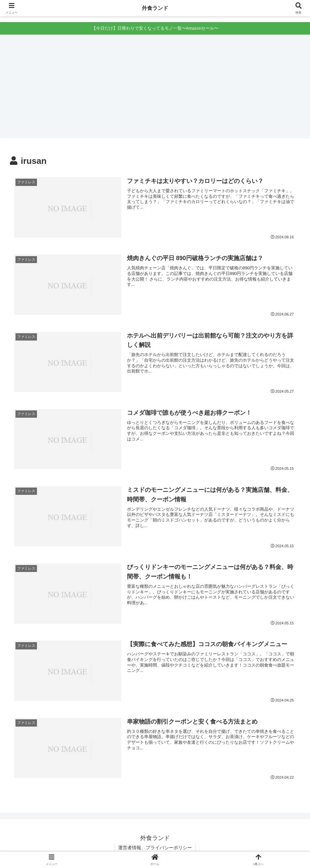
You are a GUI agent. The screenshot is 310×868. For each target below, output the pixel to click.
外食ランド (155, 8)
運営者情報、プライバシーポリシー (155, 848)
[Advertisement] (155, 89)
